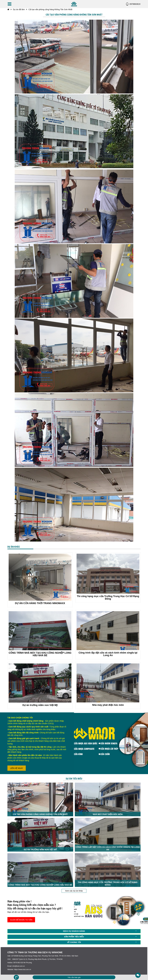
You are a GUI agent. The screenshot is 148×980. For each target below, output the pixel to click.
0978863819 (135, 4)
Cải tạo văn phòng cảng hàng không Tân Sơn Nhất (50, 9)
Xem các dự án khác (74, 891)
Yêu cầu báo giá (74, 977)
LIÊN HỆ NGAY (17, 768)
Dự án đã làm (19, 9)
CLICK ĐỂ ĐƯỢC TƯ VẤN (21, 920)
